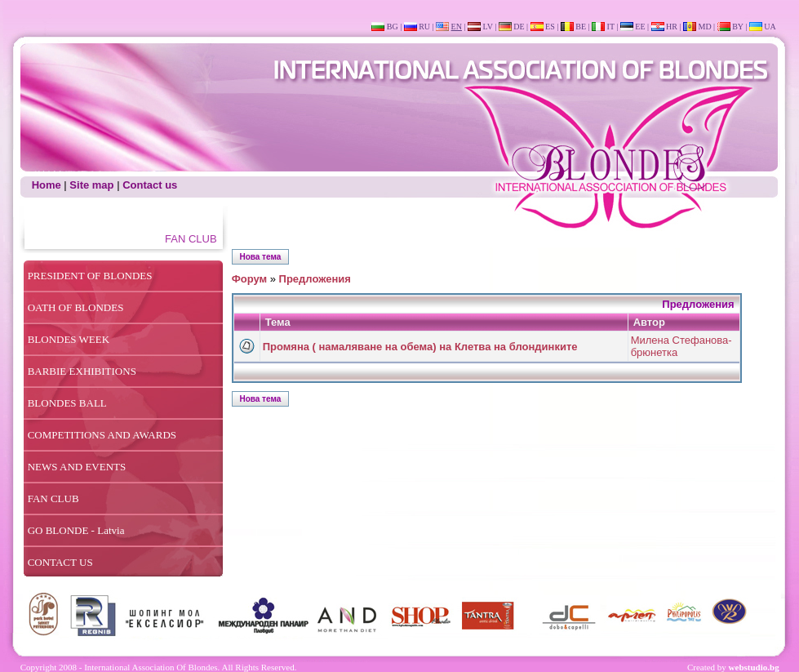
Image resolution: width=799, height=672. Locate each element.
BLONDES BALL (67, 403)
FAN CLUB (53, 498)
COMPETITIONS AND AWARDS (102, 435)
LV (487, 27)
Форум (249, 279)
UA (770, 27)
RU (424, 27)
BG (393, 27)
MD (704, 27)
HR (672, 27)
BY (738, 27)
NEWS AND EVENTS (77, 467)
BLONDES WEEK (69, 339)
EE (640, 27)
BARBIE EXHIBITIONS (82, 371)
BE (581, 27)
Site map (91, 185)
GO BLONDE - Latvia (76, 530)
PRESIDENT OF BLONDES (90, 276)
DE (519, 27)
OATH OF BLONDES (76, 307)
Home (47, 185)
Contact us (150, 185)
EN (457, 27)
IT (611, 27)
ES (550, 27)
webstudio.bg (754, 667)
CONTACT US (60, 562)
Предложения (315, 279)
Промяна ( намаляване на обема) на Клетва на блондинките (420, 347)
